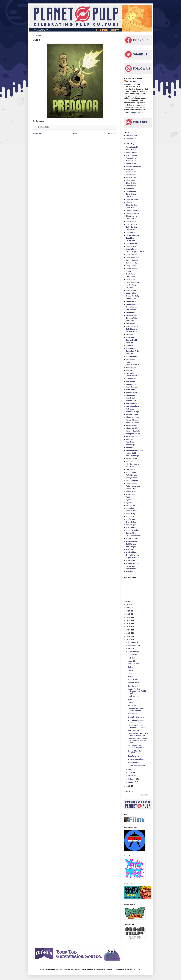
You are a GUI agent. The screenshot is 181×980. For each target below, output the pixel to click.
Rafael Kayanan (132, 475)
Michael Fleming (132, 420)
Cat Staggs (130, 197)
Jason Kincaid (132, 307)
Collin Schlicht (132, 227)
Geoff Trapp (131, 274)
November (133, 645)
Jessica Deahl (131, 340)
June (130, 661)
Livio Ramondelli (133, 376)
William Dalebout (133, 563)
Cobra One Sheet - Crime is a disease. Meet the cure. (138, 741)
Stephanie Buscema (134, 536)
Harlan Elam (131, 279)
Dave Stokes (131, 246)
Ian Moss (130, 288)
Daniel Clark (131, 230)
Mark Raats (130, 395)
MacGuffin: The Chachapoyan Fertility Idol (137, 691)
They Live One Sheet (136, 717)
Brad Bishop (131, 186)
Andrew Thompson (133, 166)
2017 (129, 620)
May (130, 769)
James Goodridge (133, 296)
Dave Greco (131, 241)
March (131, 776)
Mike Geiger (131, 442)
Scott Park (130, 516)
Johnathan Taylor (133, 351)
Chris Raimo (131, 208)
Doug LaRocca (132, 266)
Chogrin (129, 202)
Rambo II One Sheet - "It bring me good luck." (137, 726)
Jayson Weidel (132, 135)
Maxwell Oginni (132, 414)
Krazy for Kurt (133, 730)
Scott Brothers (132, 511)
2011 (129, 639)
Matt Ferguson (132, 403)
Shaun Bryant (131, 525)
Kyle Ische (130, 373)
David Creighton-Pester (135, 252)
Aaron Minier (131, 150)
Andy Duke (130, 169)
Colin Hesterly (131, 224)
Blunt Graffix (131, 183)
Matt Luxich (131, 409)
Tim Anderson (131, 541)
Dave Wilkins (131, 249)
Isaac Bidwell (131, 290)
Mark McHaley (131, 392)
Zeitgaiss (130, 572)
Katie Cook (130, 362)
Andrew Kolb (131, 138)
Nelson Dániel (131, 458)
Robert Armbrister (133, 486)
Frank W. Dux (133, 680)
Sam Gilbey (130, 505)
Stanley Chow (131, 533)
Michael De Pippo (133, 417)
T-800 (130, 699)
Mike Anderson (132, 436)
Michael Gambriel (133, 423)
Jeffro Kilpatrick (132, 326)
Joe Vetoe (130, 346)
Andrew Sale (131, 164)
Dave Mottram (131, 244)
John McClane (133, 683)
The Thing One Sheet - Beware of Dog (137, 721)
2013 (129, 633)
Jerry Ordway (131, 337)
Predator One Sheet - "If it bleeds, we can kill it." (138, 735)
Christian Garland (133, 211)
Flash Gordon (133, 696)
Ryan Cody (130, 500)
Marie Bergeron (132, 387)
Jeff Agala (130, 321)
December (133, 642)
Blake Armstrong (133, 177)
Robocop (132, 676)
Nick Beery (130, 461)
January (132, 782)
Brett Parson (131, 191)
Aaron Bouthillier (133, 147)
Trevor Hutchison (133, 555)
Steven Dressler (132, 538)
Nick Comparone (132, 464)
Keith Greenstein (133, 365)
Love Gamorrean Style (137, 766)
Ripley (130, 670)
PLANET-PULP (132, 81)
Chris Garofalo (132, 205)
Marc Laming (131, 384)
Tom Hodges (131, 547)
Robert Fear (131, 494)
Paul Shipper (131, 472)
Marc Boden (131, 381)
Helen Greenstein (133, 282)
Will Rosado (131, 561)
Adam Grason (131, 153)
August (131, 655)
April (130, 773)
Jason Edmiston (132, 304)
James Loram (131, 299)
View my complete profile (134, 113)
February (132, 779)
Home (75, 134)
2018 (129, 617)
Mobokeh (130, 447)
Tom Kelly (130, 550)
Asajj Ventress (134, 762)
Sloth (130, 673)
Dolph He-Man (133, 664)
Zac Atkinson (131, 569)
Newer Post (38, 134)
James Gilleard (132, 293)
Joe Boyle (130, 343)
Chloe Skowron (132, 199)
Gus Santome (131, 277)
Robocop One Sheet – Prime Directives (136, 710)
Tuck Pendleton (134, 756)
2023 (129, 605)
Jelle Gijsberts (132, 329)
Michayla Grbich (132, 428)
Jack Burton (133, 714)
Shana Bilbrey (131, 522)
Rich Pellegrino (132, 481)
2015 (129, 627)
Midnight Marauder (133, 434)
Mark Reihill (131, 398)
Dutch (130, 667)
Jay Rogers (130, 312)
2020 (129, 611)
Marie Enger (131, 390)
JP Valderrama (132, 357)
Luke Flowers (131, 379)
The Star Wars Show (136, 759)
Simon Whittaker (132, 530)
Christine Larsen (132, 213)
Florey (128, 271)
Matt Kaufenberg (132, 406)
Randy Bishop (131, 478)
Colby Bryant (131, 219)
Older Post (112, 134)
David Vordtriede (132, 257)
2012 (129, 636)
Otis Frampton (132, 470)
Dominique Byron (133, 263)
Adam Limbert (131, 155)
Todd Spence (131, 544)
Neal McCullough (133, 456)
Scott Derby (131, 514)
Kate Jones (130, 359)
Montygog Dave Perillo (135, 450)
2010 (129, 786)
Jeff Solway (130, 323)
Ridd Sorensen (132, 483)
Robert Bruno (131, 492)
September (133, 652)
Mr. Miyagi (132, 706)
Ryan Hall (130, 503)
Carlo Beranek (132, 194)
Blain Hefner (131, 175)
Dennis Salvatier (132, 260)
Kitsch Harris (131, 368)
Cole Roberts (131, 222)
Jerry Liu (129, 334)
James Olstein (132, 301)
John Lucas (131, 348)
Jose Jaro (130, 354)
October (132, 648)
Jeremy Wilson (132, 332)
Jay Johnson (131, 310)
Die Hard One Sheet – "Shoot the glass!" (136, 747)
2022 (129, 608)
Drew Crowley (131, 268)
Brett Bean (130, 188)
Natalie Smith (131, 453)
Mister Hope (131, 445)
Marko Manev (131, 401)
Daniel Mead (131, 233)
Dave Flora (130, 238)
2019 (129, 614)
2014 (129, 630)
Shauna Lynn (131, 527)
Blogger (137, 969)
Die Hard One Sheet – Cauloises (136, 752)
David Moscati (131, 255)
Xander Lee (130, 566)
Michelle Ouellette (133, 431)
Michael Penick (132, 425)
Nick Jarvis (130, 467)
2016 (129, 624)
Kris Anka (130, 370)
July (130, 658)
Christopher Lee (132, 216)
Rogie (128, 497)
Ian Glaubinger (132, 285)
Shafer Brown (131, 519)
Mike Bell (130, 439)
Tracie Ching (131, 552)
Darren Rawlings (132, 235)
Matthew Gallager (133, 412)
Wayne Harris (131, 558)
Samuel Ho (130, 508)
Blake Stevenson (133, 180)
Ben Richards (133, 686)
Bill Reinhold (131, 172)
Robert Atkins (131, 489)
